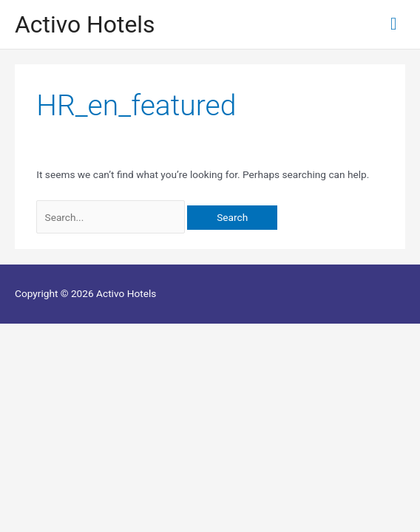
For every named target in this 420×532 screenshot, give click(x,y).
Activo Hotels (85, 24)
